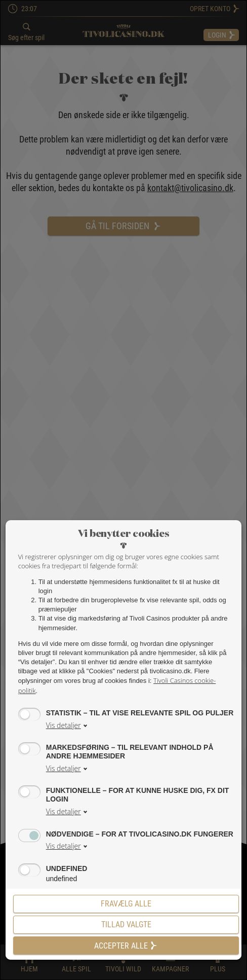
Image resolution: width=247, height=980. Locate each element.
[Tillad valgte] (126, 925)
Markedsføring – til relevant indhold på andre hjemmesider (130, 751)
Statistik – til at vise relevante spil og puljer (140, 713)
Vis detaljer (64, 725)
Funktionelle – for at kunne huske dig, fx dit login (138, 794)
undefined (67, 868)
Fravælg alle (126, 904)
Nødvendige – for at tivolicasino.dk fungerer (140, 834)
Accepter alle (126, 946)
